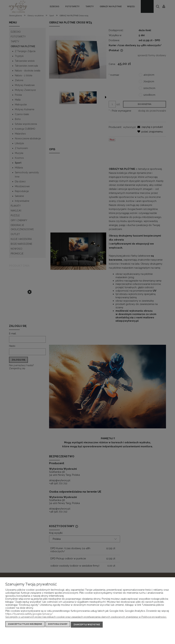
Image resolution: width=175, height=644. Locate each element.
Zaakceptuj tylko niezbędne (25, 625)
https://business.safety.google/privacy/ (29, 615)
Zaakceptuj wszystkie (87, 625)
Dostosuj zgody (58, 625)
